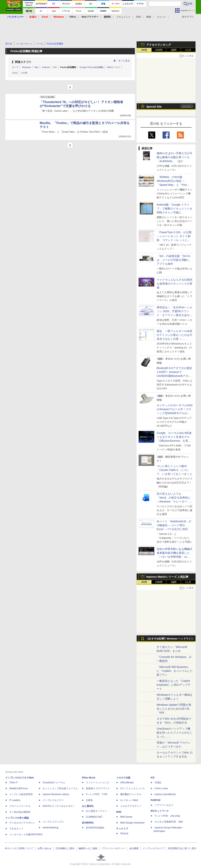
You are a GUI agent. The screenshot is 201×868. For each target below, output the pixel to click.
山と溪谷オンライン (96, 811)
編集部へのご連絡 (88, 848)
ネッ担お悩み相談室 (20, 812)
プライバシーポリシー (113, 848)
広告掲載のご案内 (65, 848)
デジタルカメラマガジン (22, 823)
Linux (15, 73)
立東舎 (89, 800)
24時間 (159, 50)
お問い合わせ (44, 848)
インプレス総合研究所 (21, 794)
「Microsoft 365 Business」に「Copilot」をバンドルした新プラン (175, 671)
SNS (138, 17)
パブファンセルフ (164, 805)
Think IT (13, 783)
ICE (153, 778)
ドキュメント (123, 17)
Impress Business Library (56, 794)
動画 (149, 17)
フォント (161, 17)
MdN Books (126, 817)
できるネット (16, 829)
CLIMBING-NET (94, 817)
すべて (15, 67)
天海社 (158, 783)
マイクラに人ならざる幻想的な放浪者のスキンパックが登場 (175, 284)
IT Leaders (15, 800)
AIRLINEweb (127, 783)
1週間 (174, 50)
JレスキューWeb (129, 800)
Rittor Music (89, 778)
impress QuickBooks (165, 794)
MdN (119, 812)
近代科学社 (88, 823)
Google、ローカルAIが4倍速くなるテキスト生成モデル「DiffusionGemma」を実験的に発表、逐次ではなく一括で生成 (175, 441)
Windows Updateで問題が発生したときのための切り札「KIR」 (174, 709)
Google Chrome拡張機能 (91, 67)
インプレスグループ (153, 848)
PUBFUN (155, 800)
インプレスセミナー (53, 800)
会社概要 (134, 848)
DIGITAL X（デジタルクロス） (59, 806)
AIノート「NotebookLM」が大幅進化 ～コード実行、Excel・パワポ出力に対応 (174, 525)
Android (46, 67)
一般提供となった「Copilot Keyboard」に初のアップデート (174, 685)
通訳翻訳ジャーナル (131, 794)
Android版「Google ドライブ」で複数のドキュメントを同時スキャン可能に (175, 209)
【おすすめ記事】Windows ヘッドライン (170, 639)
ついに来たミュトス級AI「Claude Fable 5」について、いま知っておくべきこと (175, 470)
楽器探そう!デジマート (98, 788)
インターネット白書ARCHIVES (26, 834)
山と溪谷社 (88, 806)
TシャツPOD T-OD (97, 794)
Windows (27, 67)
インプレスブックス (53, 822)
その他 (24, 73)
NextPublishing (50, 828)
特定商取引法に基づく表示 (182, 848)
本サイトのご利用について (19, 848)
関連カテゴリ (23, 62)
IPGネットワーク (160, 811)
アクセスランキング (159, 45)
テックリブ (122, 829)
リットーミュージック (98, 783)
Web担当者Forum (19, 788)
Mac (37, 67)
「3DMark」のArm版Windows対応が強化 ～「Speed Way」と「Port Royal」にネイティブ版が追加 (174, 185)
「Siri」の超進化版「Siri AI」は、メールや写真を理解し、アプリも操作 (175, 260)
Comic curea (161, 788)
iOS (55, 67)
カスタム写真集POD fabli (169, 822)
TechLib (124, 834)
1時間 (144, 50)
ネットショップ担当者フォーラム (60, 788)
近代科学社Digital (95, 828)
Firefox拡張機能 (68, 67)
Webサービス (113, 67)
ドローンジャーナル (20, 806)
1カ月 (188, 50)
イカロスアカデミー (131, 806)
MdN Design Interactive (132, 823)
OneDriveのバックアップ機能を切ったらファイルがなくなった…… (175, 733)
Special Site (154, 107)
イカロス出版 (123, 778)
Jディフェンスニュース (132, 788)
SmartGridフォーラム (54, 783)
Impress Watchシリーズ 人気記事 (167, 577)
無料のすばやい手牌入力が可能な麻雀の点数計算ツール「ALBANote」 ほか (175, 157)
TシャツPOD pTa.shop (167, 816)
